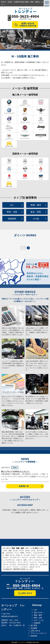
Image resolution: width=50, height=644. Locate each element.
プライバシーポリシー (39, 633)
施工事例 (34, 625)
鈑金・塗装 (36, 212)
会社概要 (34, 628)
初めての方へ (39, 612)
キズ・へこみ (39, 620)
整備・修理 (36, 205)
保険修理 (12, 219)
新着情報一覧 (24, 486)
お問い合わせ (35, 631)
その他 (36, 219)
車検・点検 (12, 212)
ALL (12, 205)
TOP (35, 610)
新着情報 (34, 636)
